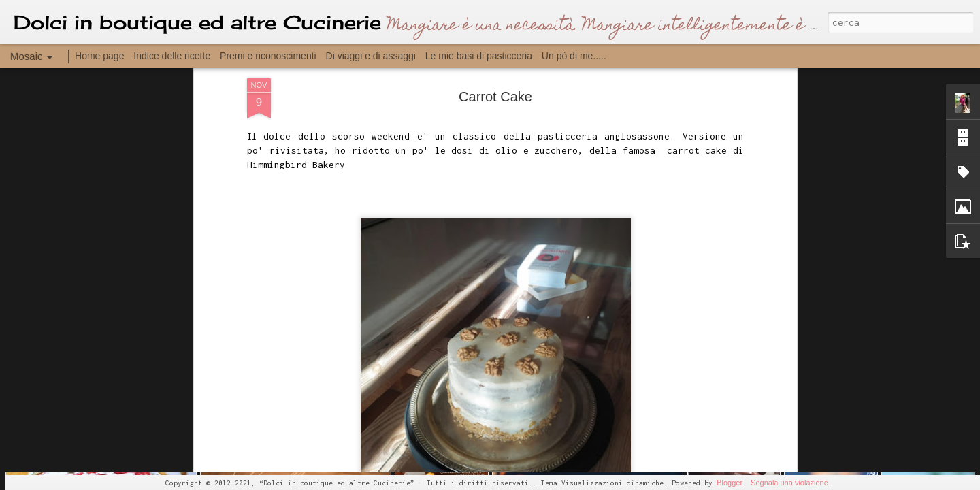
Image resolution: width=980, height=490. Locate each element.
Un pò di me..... (574, 56)
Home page (99, 56)
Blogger (730, 483)
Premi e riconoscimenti (268, 56)
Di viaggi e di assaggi (371, 56)
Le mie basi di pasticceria (479, 56)
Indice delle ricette (172, 56)
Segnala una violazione (789, 483)
